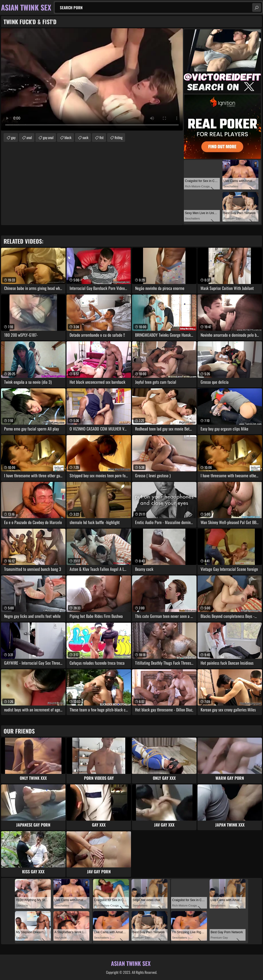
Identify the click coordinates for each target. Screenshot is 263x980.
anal (29, 137)
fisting (119, 137)
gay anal (48, 137)
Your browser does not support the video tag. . (92, 79)
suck (85, 137)
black (68, 137)
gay (13, 137)
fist (101, 137)
